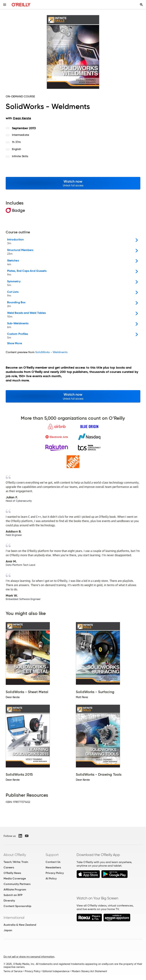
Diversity (9, 901)
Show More (15, 343)
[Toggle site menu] (5, 5)
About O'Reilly (15, 855)
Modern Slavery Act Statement (89, 971)
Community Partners (17, 884)
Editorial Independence (56, 971)
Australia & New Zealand (20, 925)
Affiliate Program (15, 889)
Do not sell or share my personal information (29, 957)
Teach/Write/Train (16, 862)
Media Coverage (15, 878)
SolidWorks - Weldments (51, 352)
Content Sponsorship (17, 906)
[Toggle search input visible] (141, 5)
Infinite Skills (20, 156)
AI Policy (51, 878)
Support (52, 855)
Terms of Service (13, 971)
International (14, 918)
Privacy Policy (55, 873)
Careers (9, 867)
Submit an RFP (13, 895)
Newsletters (53, 867)
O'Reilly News (12, 873)
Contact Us (53, 862)
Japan (8, 930)
